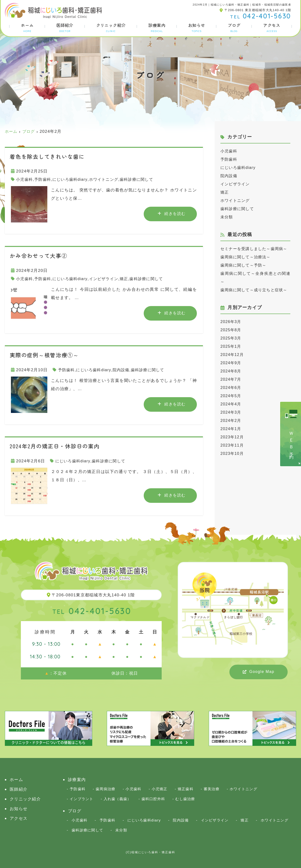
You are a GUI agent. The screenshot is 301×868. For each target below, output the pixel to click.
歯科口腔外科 (153, 799)
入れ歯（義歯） (117, 799)
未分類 (227, 217)
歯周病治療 (105, 789)
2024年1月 (231, 445)
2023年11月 (233, 462)
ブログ (234, 27)
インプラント (82, 799)
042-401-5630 (92, 611)
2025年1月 (231, 363)
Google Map (262, 672)
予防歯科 (44, 179)
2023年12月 (233, 454)
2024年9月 (231, 379)
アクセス (272, 27)
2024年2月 (231, 437)
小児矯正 (160, 789)
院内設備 (124, 370)
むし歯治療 (185, 799)
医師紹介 (65, 27)
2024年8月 (231, 388)
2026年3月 (231, 338)
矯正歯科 (186, 789)
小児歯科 (25, 179)
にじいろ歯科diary (73, 179)
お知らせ (197, 27)
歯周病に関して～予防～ (245, 273)
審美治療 (212, 789)
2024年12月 (233, 371)
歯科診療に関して (143, 179)
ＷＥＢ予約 (291, 441)
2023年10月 (233, 470)
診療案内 (157, 27)
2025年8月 (231, 346)
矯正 (130, 279)
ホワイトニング (108, 179)
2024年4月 (231, 421)
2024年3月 (231, 429)
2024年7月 (231, 396)
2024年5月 (231, 412)
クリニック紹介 (111, 27)
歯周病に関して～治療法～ (247, 265)
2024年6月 (231, 404)
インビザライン (108, 279)
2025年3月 (231, 355)
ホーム (27, 27)
